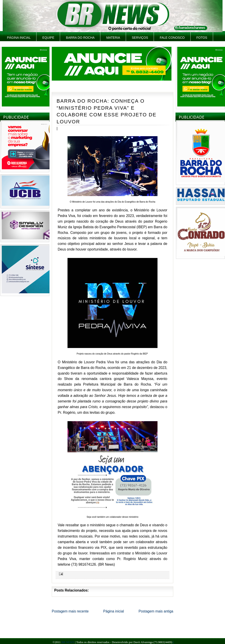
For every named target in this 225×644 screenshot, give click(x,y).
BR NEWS (68, 642)
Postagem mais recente (70, 611)
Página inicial (19, 38)
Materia (113, 38)
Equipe (48, 38)
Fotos (202, 38)
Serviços (140, 38)
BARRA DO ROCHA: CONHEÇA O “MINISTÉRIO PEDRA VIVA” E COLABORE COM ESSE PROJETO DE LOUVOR (107, 111)
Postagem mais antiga (156, 611)
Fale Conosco (172, 38)
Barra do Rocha (80, 38)
